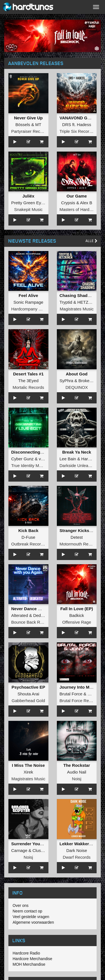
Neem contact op (27, 911)
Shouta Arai (28, 694)
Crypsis (68, 203)
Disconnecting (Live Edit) (36, 452)
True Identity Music (29, 465)
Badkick (77, 615)
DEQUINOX (77, 387)
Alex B (86, 203)
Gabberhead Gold (28, 701)
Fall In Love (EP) (77, 609)
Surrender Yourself (30, 844)
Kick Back (28, 530)
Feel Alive (28, 295)
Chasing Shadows (78, 295)
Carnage (19, 850)
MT (38, 125)
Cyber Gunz (22, 459)
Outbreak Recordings (31, 544)
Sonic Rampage (28, 302)
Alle (92, 241)
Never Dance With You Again (40, 609)
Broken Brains (92, 381)
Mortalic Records (28, 387)
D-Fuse (28, 537)
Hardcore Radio (26, 953)
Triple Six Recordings (80, 131)
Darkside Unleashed (79, 465)
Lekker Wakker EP (78, 844)
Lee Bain (68, 459)
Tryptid (66, 302)
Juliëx (28, 196)
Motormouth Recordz (79, 544)
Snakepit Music (28, 209)
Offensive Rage (77, 622)
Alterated (20, 615)
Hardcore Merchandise (32, 959)
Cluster (39, 850)
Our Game (77, 196)
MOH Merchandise (29, 964)
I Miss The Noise (28, 765)
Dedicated (43, 615)
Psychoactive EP (28, 687)
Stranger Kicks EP (78, 530)
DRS (67, 125)
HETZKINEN (89, 302)
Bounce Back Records (32, 622)
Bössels (23, 125)
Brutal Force (71, 694)
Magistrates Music (77, 309)
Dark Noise (77, 850)
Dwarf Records (77, 857)
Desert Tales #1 (28, 374)
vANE (44, 459)
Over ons (21, 905)
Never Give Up (28, 118)
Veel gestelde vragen (31, 917)
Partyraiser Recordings (33, 131)
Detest (77, 537)
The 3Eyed (28, 381)
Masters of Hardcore (79, 209)
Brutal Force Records (80, 701)
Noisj (77, 779)
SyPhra (66, 381)
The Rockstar (77, 765)
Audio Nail (77, 772)
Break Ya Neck (77, 452)
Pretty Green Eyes (28, 203)
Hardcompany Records (33, 309)
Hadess (84, 125)
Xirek (28, 772)
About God (77, 374)
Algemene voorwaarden (33, 922)
